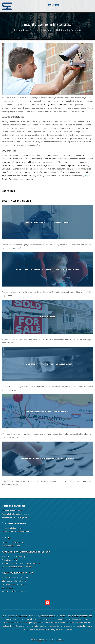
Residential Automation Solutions (15, 514)
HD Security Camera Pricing (13, 542)
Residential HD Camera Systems (15, 517)
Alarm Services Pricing (11, 546)
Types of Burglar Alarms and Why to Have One (21, 563)
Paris (58, 629)
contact (88, 176)
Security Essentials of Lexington (51, 640)
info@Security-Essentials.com (14, 591)
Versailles (68, 629)
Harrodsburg (50, 629)
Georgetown (28, 629)
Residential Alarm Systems (13, 511)
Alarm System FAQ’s (10, 560)
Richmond (87, 626)
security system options (52, 105)
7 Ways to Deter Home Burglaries (16, 556)
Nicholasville (39, 629)
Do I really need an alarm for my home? (18, 567)
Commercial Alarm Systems (13, 528)
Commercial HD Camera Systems (16, 532)
